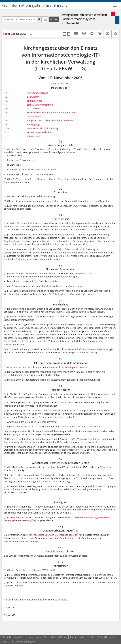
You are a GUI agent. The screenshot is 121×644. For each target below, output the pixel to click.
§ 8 (6, 120)
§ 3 (6, 101)
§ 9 (6, 124)
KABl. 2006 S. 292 (60, 83)
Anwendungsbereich (38, 93)
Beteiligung (33, 124)
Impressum (35, 637)
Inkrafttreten (34, 136)
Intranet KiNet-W (36, 117)
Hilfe (92, 637)
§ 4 (6, 105)
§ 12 (7, 136)
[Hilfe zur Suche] (39, 19)
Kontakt (7, 637)
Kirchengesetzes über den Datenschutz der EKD (52, 535)
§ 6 (6, 113)
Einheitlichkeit (34, 101)
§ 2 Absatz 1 (65, 367)
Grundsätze (33, 97)
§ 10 (7, 128)
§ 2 (6, 97)
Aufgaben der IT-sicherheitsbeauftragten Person (52, 120)
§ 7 (6, 117)
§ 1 (6, 93)
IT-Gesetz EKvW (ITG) (18, 34)
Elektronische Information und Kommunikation (51, 113)
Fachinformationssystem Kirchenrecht (34, 5)
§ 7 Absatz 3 (99, 486)
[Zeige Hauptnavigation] (115, 5)
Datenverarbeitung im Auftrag (43, 128)
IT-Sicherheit (34, 109)
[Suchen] (54, 19)
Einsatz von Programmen (40, 105)
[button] (84, 34)
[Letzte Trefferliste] (45, 19)
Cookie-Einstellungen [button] (108, 637)
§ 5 (6, 109)
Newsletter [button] (20, 637)
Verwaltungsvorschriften (40, 132)
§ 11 (7, 132)
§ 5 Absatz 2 (47, 482)
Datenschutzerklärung (55, 637)
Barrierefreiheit (78, 637)
